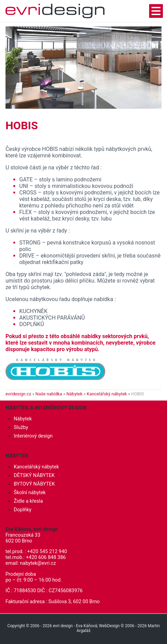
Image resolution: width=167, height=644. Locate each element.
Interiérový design (33, 436)
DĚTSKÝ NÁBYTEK (34, 475)
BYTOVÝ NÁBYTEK (34, 484)
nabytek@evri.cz (38, 563)
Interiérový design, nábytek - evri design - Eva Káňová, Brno (55, 11)
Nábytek (74, 394)
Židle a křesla (28, 501)
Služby (21, 427)
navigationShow (156, 11)
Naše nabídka (49, 394)
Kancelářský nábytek (107, 394)
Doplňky (23, 510)
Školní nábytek (30, 493)
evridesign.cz (18, 394)
